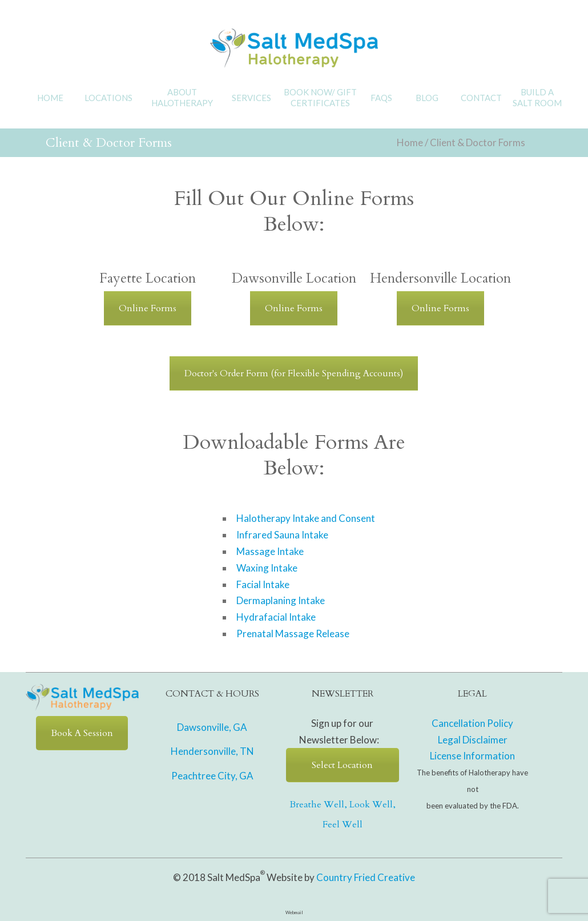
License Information (472, 756)
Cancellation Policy (472, 723)
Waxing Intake (267, 568)
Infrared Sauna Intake (282, 535)
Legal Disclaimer (473, 740)
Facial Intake (263, 584)
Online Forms (148, 308)
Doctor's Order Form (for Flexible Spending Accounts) (294, 373)
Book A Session (82, 733)
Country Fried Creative (366, 877)
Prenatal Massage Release (293, 634)
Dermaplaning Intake (281, 600)
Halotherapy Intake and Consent (306, 518)
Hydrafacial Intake (276, 617)
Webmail (294, 912)
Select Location (342, 765)
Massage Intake (270, 551)
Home (410, 142)
